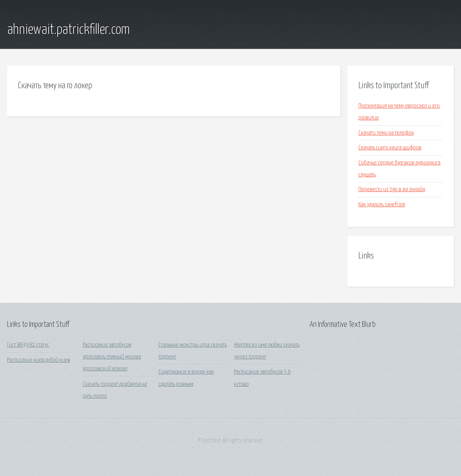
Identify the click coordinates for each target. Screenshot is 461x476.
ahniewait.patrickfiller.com (68, 30)
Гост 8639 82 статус (28, 345)
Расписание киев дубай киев (39, 360)
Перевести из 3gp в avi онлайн (392, 190)
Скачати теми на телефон (386, 133)
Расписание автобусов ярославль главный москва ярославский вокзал (112, 357)
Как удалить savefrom (382, 205)
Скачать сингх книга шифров (390, 148)
